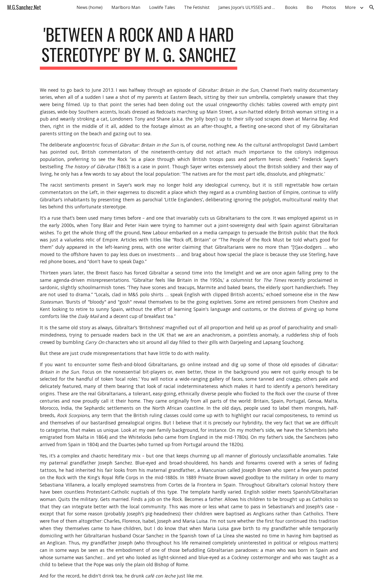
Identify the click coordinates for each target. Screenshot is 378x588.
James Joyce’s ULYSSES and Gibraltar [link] (249, 7)
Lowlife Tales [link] (162, 7)
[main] (139, 47)
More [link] (350, 7)
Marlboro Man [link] (126, 7)
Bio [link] (310, 7)
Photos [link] (329, 7)
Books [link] (291, 7)
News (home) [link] (90, 7)
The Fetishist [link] (197, 7)
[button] (372, 7)
